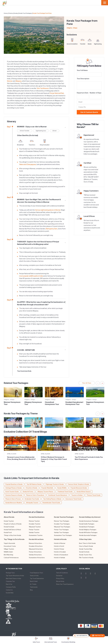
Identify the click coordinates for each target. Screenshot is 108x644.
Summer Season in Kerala (14, 495)
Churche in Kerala (31, 488)
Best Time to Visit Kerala (87, 543)
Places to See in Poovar (13, 499)
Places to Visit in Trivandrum (35, 495)
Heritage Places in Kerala (14, 488)
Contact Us (9, 590)
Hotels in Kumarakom (61, 555)
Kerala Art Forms (28, 492)
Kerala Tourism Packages (64, 517)
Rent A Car (9, 584)
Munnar (10, 81)
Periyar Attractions (35, 552)
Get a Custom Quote (89, 112)
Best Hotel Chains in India (13, 578)
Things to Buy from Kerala (12, 535)
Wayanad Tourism (35, 527)
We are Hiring (60, 581)
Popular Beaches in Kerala (14, 484)
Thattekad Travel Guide (65, 492)
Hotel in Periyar (59, 549)
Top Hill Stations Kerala (34, 484)
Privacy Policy (60, 578)
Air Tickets (33, 584)
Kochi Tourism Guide (12, 492)
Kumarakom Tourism (36, 535)
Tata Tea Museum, (43, 88)
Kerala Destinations (37, 517)
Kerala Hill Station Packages (88, 532)
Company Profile (11, 587)
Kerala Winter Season (84, 492)
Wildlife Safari (8, 552)
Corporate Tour (10, 581)
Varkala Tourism (34, 532)
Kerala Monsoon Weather (14, 503)
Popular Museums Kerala (79, 488)
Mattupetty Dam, (52, 229)
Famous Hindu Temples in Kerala (78, 484)
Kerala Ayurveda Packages (88, 535)
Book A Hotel (34, 581)
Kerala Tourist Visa (85, 555)
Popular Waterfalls (47, 488)
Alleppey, (19, 81)
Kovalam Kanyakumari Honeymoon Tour (74, 403)
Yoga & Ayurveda (9, 543)
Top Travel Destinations (37, 578)
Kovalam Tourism (35, 524)
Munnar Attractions (35, 543)
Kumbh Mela (10, 593)
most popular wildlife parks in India (31, 276)
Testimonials (34, 587)
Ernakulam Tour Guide (32, 499)
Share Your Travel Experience (65, 584)
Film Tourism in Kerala (86, 558)
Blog (31, 590)
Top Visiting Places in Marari (52, 499)
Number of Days (96, 93)
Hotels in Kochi (59, 546)
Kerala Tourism (9, 521)
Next (59, 38)
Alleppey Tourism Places (45, 492)
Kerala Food (8, 532)
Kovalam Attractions (36, 546)
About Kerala (9, 517)
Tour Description (83, 79)
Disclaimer (59, 576)
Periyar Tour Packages (61, 530)
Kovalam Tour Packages (62, 524)
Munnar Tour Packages (62, 521)
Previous (8, 38)
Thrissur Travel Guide (94, 495)
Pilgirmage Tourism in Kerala (55, 484)
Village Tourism (9, 549)
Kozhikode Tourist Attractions (58, 495)
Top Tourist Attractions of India (15, 576)
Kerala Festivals (9, 527)
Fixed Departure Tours (36, 573)
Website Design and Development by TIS (14, 623)
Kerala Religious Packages (88, 530)
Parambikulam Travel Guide (51, 503)
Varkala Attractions (35, 555)
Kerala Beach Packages (87, 527)
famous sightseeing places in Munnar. (48, 210)
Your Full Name (82, 70)
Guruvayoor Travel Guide (74, 499)
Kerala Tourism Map (86, 549)
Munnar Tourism (34, 521)
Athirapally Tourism (32, 503)
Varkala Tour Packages (61, 532)
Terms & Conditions (62, 573)
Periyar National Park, (57, 93)
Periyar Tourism (34, 530)
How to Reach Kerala (86, 546)
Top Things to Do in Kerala (14, 539)
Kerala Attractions (36, 539)
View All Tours (87, 383)
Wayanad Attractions (36, 549)
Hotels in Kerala (60, 539)
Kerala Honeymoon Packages (89, 521)
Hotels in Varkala (59, 558)
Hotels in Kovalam (60, 552)
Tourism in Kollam (77, 495)
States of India (34, 576)
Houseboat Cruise (10, 546)
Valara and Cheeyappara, (28, 164)
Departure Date (83, 93)
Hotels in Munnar (60, 543)
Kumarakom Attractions (37, 558)
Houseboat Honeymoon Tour (52, 403)
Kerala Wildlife (62, 488)
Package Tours (10, 573)
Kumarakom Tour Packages (63, 535)
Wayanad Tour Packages (62, 527)
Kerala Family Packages (87, 524)
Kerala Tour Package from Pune (42, 13)
